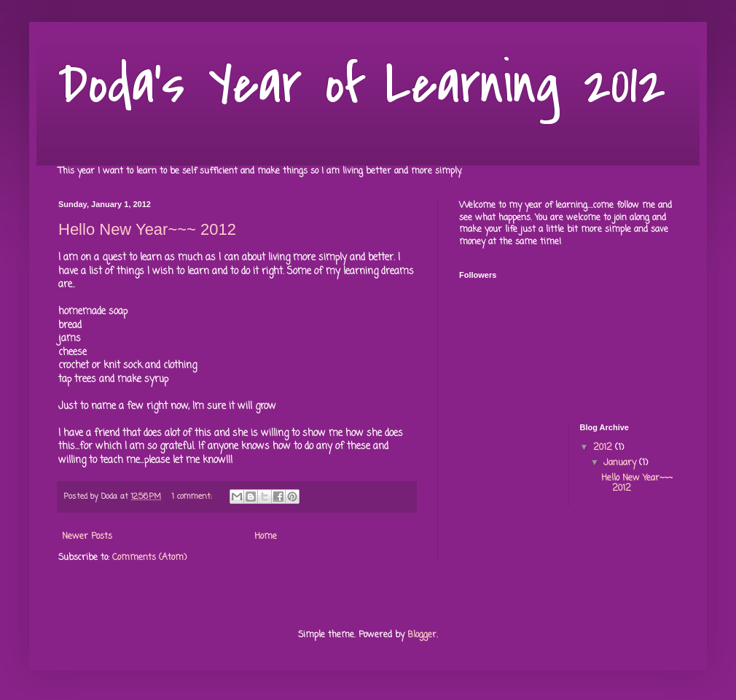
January (621, 463)
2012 (604, 448)
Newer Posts (87, 537)
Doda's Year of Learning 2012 (362, 85)
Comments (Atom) (149, 558)
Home (266, 537)
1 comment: (193, 497)
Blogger (422, 635)
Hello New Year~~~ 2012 (147, 229)
